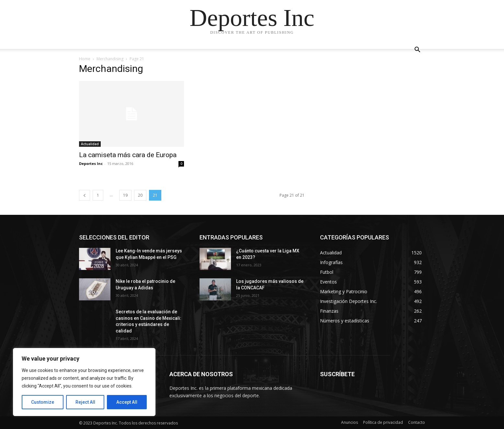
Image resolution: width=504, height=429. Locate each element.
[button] (417, 50)
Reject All (85, 402)
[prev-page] (85, 195)
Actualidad (90, 144)
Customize (43, 402)
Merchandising (110, 59)
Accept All (127, 402)
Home (85, 59)
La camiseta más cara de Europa (128, 155)
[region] (84, 382)
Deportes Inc (91, 163)
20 (140, 195)
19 (125, 195)
